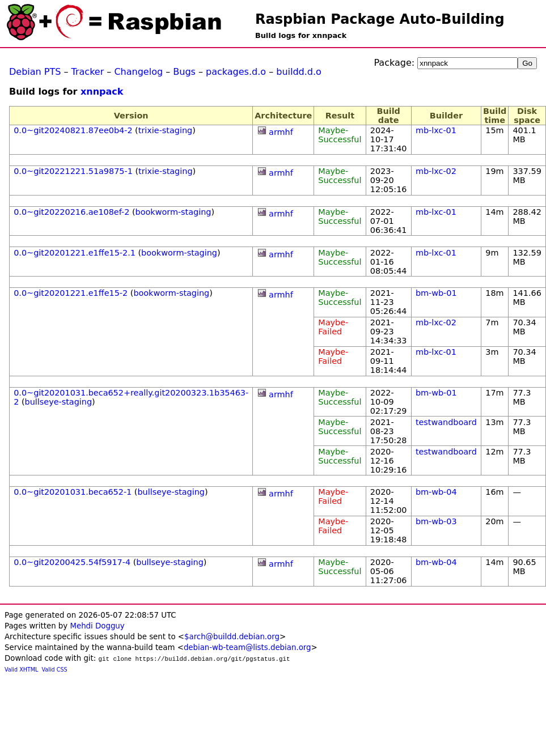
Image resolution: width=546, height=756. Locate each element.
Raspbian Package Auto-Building (380, 19)
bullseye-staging (59, 402)
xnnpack (102, 92)
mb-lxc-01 (436, 130)
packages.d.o (236, 72)
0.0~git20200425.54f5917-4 (72, 562)
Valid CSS (55, 670)
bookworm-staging (173, 212)
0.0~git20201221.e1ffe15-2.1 (75, 253)
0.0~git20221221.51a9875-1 (73, 171)
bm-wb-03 (436, 521)
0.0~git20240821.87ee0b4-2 (73, 130)
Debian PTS (35, 72)
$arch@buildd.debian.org (232, 637)
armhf (281, 132)
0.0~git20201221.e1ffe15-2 (71, 293)
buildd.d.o (299, 72)
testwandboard (446, 422)
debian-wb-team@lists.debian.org (247, 647)
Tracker (88, 72)
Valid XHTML (21, 670)
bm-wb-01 (436, 293)
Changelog (138, 72)
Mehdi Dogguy (97, 626)
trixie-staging (165, 130)
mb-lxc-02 (436, 171)
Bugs (184, 72)
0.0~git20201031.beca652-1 (73, 492)
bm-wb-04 (436, 492)
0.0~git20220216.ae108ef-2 (71, 212)
